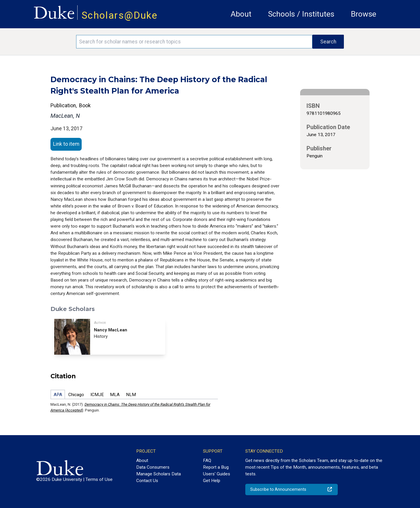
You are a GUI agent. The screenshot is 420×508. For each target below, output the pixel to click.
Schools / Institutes (301, 14)
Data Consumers (153, 467)
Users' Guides (217, 474)
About (241, 14)
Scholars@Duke (120, 15)
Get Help (212, 481)
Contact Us (147, 481)
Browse (364, 14)
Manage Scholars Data (159, 474)
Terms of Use (99, 479)
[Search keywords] (194, 42)
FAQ (207, 460)
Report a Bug (216, 467)
